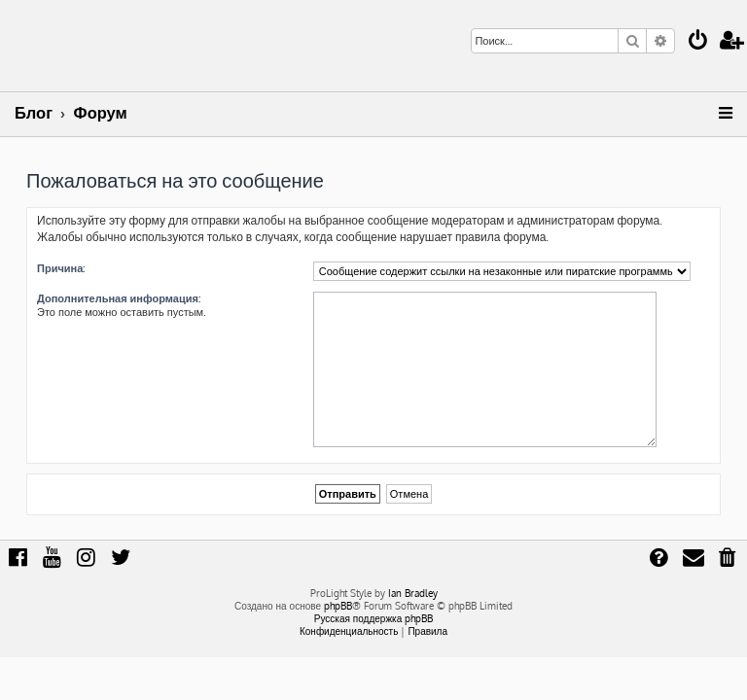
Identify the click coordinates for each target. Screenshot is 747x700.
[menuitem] (698, 42)
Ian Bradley (413, 593)
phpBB (338, 606)
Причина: (61, 268)
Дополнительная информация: (119, 298)
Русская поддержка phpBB (374, 618)
